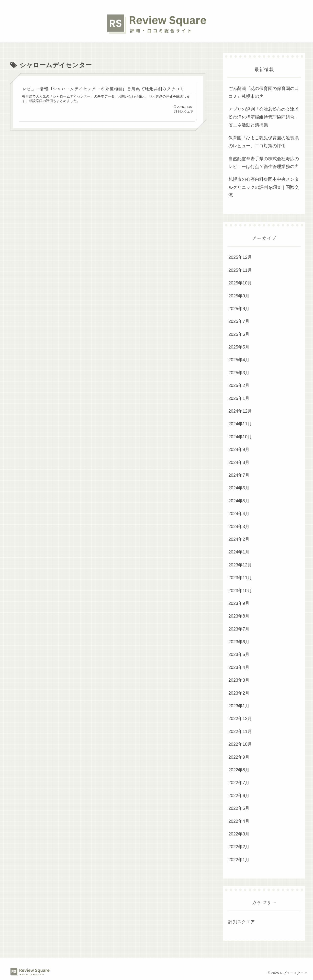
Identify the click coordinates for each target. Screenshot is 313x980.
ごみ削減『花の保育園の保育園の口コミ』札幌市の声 (264, 92)
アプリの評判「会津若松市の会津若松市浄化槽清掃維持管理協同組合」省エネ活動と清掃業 (264, 117)
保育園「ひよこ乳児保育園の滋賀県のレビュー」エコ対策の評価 (264, 142)
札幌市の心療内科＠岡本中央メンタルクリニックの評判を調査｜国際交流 (264, 187)
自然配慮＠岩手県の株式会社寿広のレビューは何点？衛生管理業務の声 (264, 163)
